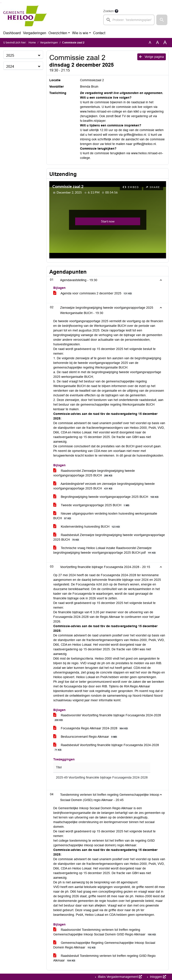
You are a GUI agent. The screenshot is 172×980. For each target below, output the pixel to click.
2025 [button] (10, 55)
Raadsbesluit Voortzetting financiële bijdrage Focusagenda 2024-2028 (106, 747)
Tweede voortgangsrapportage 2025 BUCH (92, 505)
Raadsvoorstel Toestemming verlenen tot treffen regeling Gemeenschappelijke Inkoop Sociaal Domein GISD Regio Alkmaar (105, 932)
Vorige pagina (152, 57)
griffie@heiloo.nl (135, 135)
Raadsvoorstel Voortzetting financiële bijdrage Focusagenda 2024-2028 (107, 718)
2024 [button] (10, 67)
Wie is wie (80, 33)
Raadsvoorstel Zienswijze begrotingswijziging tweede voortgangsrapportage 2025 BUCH (94, 473)
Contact (99, 33)
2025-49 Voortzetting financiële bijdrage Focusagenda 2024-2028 (102, 778)
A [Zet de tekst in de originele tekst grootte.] (150, 42)
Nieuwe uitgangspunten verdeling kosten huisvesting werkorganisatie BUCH (105, 516)
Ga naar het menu (1, 3)
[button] (162, 20)
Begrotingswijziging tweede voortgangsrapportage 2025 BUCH (107, 497)
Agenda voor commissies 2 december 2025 (93, 293)
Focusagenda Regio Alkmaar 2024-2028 (91, 728)
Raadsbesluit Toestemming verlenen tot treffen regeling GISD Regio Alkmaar (104, 958)
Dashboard (12, 33)
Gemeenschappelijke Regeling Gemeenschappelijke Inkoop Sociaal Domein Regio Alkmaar (104, 945)
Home (32, 43)
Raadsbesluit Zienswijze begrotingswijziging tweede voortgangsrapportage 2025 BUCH (109, 537)
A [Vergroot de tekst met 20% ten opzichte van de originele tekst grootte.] (158, 42)
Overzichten (58, 33)
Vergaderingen (35, 33)
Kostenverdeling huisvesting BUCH (87, 527)
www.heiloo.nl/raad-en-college (101, 111)
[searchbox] (129, 20)
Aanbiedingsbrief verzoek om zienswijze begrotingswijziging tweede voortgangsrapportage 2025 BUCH (104, 486)
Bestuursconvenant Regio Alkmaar (86, 737)
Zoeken (109, 11)
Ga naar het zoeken (1, 3)
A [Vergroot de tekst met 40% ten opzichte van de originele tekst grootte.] (165, 43)
